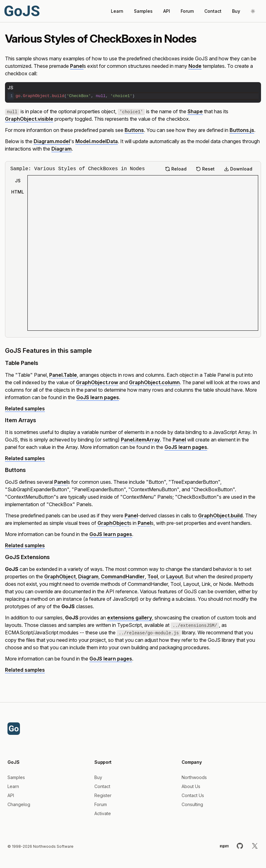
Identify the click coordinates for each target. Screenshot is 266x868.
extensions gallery (130, 618)
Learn (117, 11)
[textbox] (136, 96)
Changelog (19, 804)
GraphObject (113, 523)
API (167, 11)
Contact (213, 11)
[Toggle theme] (253, 11)
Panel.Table (63, 375)
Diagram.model (52, 141)
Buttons (134, 130)
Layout (175, 576)
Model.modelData (97, 141)
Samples (143, 11)
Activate (103, 813)
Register (103, 795)
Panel (77, 66)
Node (195, 66)
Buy (236, 11)
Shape (195, 111)
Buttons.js (242, 130)
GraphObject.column (154, 382)
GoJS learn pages (98, 397)
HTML (18, 192)
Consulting (192, 804)
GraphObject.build (220, 516)
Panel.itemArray (140, 440)
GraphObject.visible (29, 119)
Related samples (25, 408)
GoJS (22, 11)
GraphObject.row (97, 382)
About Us (191, 786)
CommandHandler (123, 576)
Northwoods (194, 777)
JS (18, 181)
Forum (187, 11)
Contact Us (193, 795)
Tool (153, 576)
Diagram (62, 149)
